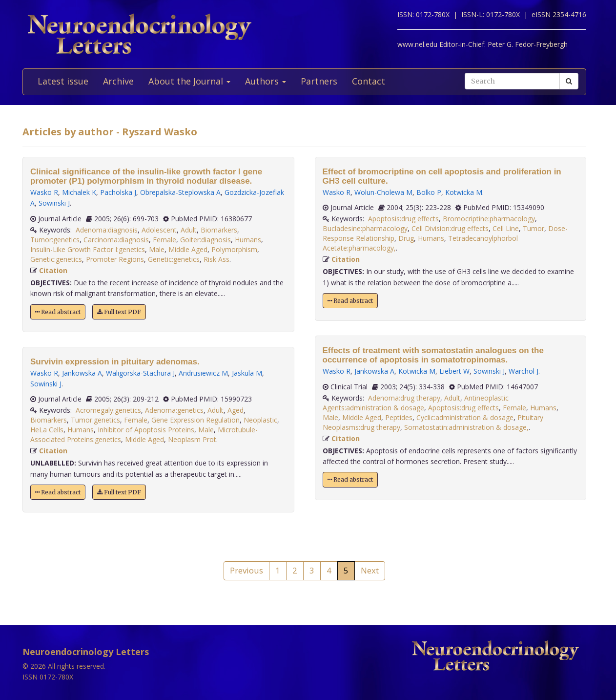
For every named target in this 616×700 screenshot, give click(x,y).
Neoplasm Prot (192, 439)
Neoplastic (260, 420)
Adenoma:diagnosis (107, 230)
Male (157, 249)
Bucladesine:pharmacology (365, 228)
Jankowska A (82, 373)
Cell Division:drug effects (450, 228)
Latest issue (63, 81)
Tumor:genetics (55, 240)
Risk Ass (216, 259)
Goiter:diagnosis (205, 240)
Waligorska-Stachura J (140, 373)
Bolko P (429, 192)
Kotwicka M (464, 192)
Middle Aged (188, 249)
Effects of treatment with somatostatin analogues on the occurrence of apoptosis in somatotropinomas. (433, 355)
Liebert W (454, 371)
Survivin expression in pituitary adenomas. (115, 362)
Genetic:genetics (56, 259)
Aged (236, 410)
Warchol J (524, 371)
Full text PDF (119, 312)
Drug (406, 238)
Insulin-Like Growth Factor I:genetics (88, 249)
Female (164, 240)
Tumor (534, 228)
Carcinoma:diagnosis (116, 240)
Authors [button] (266, 81)
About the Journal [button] (189, 81)
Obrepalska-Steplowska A (180, 192)
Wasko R (44, 192)
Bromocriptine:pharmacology (489, 219)
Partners (319, 81)
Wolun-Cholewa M (383, 192)
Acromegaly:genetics (108, 410)
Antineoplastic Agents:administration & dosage (416, 403)
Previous (246, 570)
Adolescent (159, 230)
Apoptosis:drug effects (403, 219)
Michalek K (79, 192)
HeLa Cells (47, 430)
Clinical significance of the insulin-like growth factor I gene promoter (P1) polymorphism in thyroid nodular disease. (146, 176)
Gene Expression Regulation (195, 420)
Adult (189, 230)
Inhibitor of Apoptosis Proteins (146, 430)
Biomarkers (219, 230)
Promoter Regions (115, 259)
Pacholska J (118, 192)
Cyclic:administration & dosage (465, 417)
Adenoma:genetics (174, 410)
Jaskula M (247, 373)
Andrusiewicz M (203, 373)
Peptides (399, 417)
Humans (248, 240)
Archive (118, 81)
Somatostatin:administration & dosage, (466, 427)
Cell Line (506, 228)
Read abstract (58, 312)
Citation (53, 270)
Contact (369, 81)
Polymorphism (234, 249)
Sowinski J (54, 203)
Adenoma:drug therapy (404, 398)
